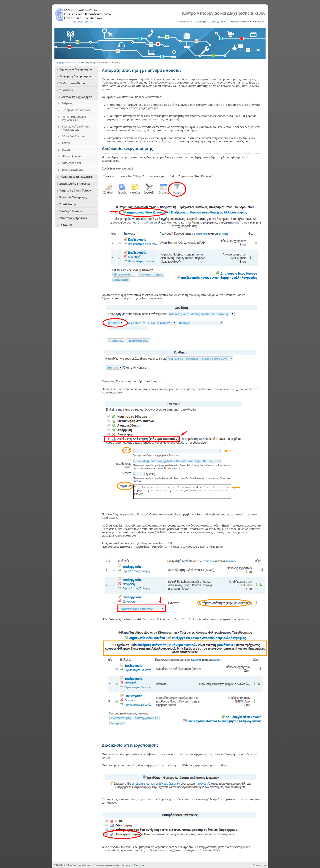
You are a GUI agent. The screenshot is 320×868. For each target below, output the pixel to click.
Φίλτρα (66, 150)
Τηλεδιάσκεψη (68, 204)
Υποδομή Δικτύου (71, 211)
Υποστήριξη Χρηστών (73, 218)
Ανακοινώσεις (185, 22)
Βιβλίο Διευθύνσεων (73, 136)
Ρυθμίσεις (67, 104)
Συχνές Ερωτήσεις (218, 22)
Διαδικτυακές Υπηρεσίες (75, 184)
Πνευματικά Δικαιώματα (134, 865)
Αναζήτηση (201, 22)
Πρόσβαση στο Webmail (76, 110)
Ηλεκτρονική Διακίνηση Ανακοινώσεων (75, 128)
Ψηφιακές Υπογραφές (73, 198)
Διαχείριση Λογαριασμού (75, 76)
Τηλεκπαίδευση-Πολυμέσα (76, 177)
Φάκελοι (66, 143)
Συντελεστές (260, 865)
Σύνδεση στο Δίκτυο (72, 83)
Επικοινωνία (258, 22)
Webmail (127, 169)
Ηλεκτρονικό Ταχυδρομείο (85, 62)
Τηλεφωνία (66, 90)
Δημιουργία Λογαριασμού (76, 70)
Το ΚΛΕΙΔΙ (66, 225)
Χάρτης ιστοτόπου (240, 22)
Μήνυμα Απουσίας (72, 156)
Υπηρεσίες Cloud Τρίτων (75, 191)
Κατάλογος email (71, 163)
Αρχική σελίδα (63, 62)
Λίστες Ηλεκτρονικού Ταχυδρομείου (74, 118)
